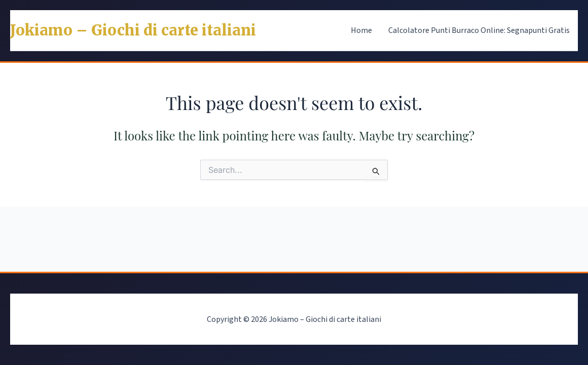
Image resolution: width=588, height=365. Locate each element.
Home (361, 30)
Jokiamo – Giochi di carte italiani (133, 30)
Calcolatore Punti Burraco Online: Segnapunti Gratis (479, 30)
